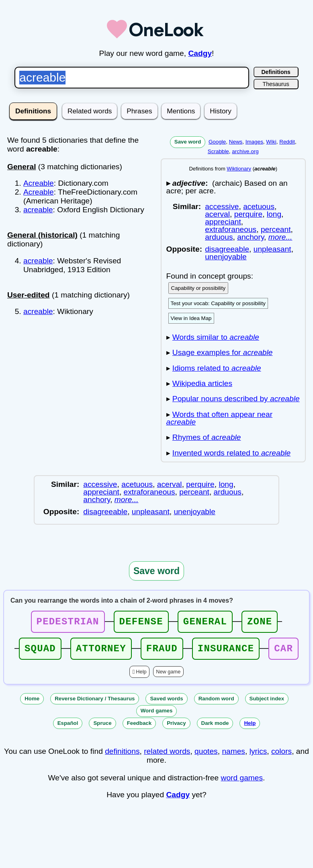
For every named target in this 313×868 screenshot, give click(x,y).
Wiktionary (239, 169)
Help (141, 676)
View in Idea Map (191, 318)
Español (68, 728)
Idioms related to (217, 368)
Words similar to (216, 337)
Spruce (102, 728)
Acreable (39, 183)
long (274, 214)
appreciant (223, 222)
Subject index (267, 703)
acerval (217, 214)
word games (242, 783)
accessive (222, 206)
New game (168, 676)
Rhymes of (207, 437)
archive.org (245, 151)
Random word (216, 703)
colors (281, 756)
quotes (206, 756)
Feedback (139, 728)
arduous (219, 237)
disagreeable (227, 249)
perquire (248, 214)
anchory (251, 237)
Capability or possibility (198, 288)
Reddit (287, 142)
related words (167, 756)
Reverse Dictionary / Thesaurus (95, 703)
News (236, 142)
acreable (38, 210)
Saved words (166, 703)
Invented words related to (231, 453)
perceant (276, 229)
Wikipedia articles (202, 383)
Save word (188, 142)
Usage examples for (223, 352)
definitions (122, 756)
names (233, 756)
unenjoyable (226, 257)
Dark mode (215, 728)
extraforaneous (231, 229)
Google (217, 142)
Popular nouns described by (236, 399)
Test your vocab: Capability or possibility (218, 303)
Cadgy (200, 53)
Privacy (176, 728)
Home (32, 703)
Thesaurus (276, 84)
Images (254, 142)
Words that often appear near (220, 418)
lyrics (258, 756)
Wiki (271, 142)
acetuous (259, 206)
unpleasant (272, 249)
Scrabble (218, 151)
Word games (157, 715)
